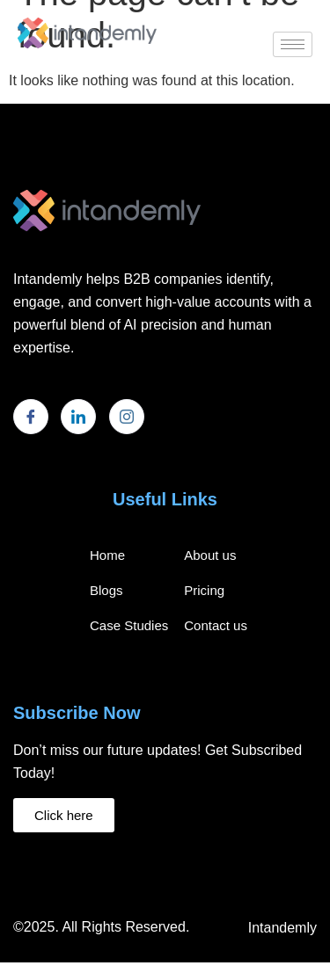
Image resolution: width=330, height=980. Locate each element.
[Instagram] (127, 417)
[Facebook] (31, 417)
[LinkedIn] (78, 417)
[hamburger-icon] (293, 44)
